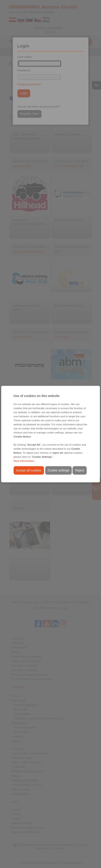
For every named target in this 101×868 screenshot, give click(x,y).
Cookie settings (59, 470)
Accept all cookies (29, 470)
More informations (24, 461)
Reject (80, 470)
